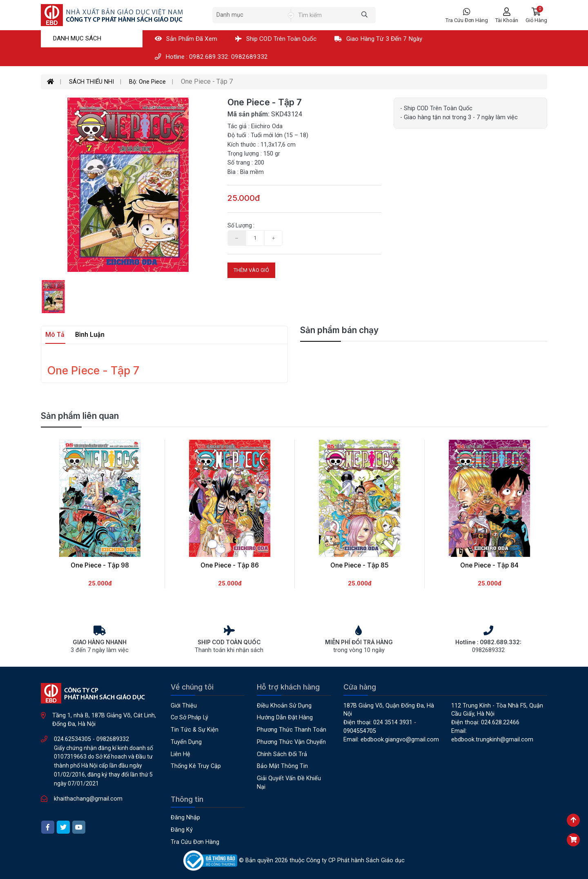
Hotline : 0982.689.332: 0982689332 (211, 57)
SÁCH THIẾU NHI (91, 82)
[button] (536, 15)
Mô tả (55, 335)
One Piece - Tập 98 (100, 565)
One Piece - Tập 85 (360, 565)
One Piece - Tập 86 (230, 565)
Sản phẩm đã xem (186, 39)
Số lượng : (241, 225)
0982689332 (113, 739)
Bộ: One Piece (147, 82)
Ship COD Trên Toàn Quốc (276, 39)
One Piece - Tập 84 (489, 565)
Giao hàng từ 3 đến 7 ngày (378, 39)
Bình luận (90, 335)
